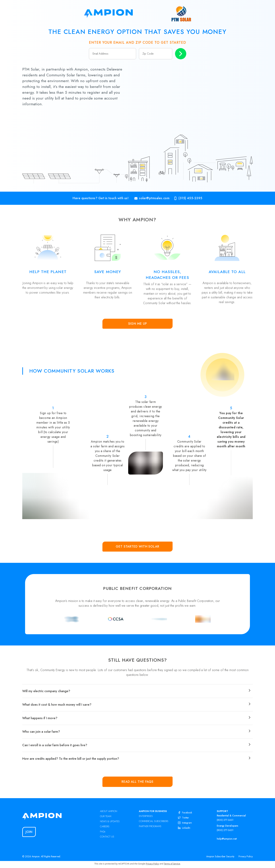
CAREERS (105, 826)
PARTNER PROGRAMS (150, 826)
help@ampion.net (227, 839)
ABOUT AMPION (109, 811)
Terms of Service (172, 864)
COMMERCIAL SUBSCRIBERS (154, 821)
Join (29, 832)
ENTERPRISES (146, 816)
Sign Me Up (138, 324)
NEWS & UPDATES (110, 821)
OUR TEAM (106, 816)
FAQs (103, 831)
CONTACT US (107, 837)
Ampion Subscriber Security (220, 856)
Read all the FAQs (137, 782)
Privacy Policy (246, 856)
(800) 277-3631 (225, 820)
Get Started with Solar (137, 546)
